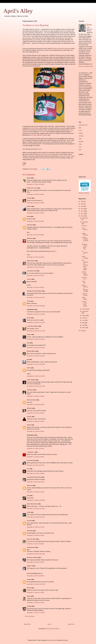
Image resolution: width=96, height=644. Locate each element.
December (85, 218)
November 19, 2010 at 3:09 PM (35, 413)
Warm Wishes (43, 135)
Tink (28, 496)
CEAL (40, 149)
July (83, 318)
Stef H (29, 368)
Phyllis (29, 425)
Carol (80, 130)
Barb (80, 128)
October (85, 309)
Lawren (29, 417)
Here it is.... (85, 226)
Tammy (29, 198)
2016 (82, 201)
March (84, 328)
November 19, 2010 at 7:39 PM (35, 473)
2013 (82, 209)
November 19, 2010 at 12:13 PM (36, 376)
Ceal (28, 343)
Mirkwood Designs (34, 128)
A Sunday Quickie (85, 294)
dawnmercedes (31, 400)
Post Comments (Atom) (53, 629)
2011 (82, 214)
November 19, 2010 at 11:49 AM (36, 356)
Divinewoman (31, 547)
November (85, 222)
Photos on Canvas (84, 193)
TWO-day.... (84, 282)
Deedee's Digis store (44, 154)
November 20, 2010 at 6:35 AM (35, 544)
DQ (28, 359)
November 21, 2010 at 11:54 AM (36, 613)
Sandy (29, 178)
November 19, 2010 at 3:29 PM (35, 431)
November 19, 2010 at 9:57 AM (35, 287)
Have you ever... (84, 278)
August (84, 315)
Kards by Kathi (31, 539)
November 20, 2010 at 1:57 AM (35, 527)
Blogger (66, 640)
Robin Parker (31, 261)
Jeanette (81, 136)
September (85, 311)
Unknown (30, 225)
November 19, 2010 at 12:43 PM (36, 386)
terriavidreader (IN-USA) (34, 477)
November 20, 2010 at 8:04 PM (35, 576)
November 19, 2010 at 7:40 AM (35, 213)
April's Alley (18, 11)
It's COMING (85, 253)
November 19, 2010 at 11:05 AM (36, 314)
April (90, 25)
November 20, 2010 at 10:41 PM (36, 584)
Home (49, 624)
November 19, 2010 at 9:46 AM (35, 257)
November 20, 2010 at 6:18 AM (35, 535)
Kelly (80, 139)
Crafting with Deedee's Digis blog (61, 48)
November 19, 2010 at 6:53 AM (35, 194)
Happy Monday (85, 234)
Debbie (81, 133)
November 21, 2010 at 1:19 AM (35, 592)
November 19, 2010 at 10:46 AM (36, 306)
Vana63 (29, 606)
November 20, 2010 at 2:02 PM (35, 562)
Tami (80, 147)
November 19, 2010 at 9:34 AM (35, 235)
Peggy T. (29, 566)
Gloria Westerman (32, 504)
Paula (29, 216)
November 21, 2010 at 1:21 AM (35, 603)
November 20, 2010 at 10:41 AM (36, 554)
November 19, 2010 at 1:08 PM (35, 396)
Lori (28, 469)
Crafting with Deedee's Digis (67, 156)
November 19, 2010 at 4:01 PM (35, 448)
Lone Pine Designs (32, 326)
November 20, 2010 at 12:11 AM (36, 517)
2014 (82, 206)
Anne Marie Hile (32, 271)
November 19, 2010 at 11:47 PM (36, 509)
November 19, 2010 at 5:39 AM (35, 184)
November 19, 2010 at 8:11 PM (35, 482)
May (84, 323)
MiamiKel (30, 238)
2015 (82, 204)
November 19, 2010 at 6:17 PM (35, 465)
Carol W (29, 521)
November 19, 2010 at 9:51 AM (35, 276)
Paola (80, 144)
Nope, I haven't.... (85, 230)
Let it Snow (42, 132)
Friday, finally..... (85, 298)
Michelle (29, 408)
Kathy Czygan (31, 380)
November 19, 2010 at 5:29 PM (35, 457)
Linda (29, 512)
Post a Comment (30, 616)
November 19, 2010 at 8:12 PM (35, 492)
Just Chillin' (34, 135)
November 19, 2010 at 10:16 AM (36, 297)
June (84, 320)
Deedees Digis (30, 36)
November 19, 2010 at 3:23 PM (35, 421)
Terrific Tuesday (85, 257)
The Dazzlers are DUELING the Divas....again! (85, 265)
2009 (82, 331)
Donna (29, 588)
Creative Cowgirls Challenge (85, 240)
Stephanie (30, 390)
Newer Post (27, 624)
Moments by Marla (32, 557)
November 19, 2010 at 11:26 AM (36, 339)
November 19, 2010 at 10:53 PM (36, 500)
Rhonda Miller (31, 351)
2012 (82, 211)
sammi (29, 579)
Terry (80, 150)
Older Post (71, 624)
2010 (82, 216)
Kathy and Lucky (32, 188)
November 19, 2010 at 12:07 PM (36, 364)
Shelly (29, 596)
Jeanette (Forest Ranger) (34, 291)
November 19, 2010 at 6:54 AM (35, 203)
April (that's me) (83, 125)
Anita (28, 301)
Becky (29, 318)
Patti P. (29, 206)
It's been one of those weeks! (84, 304)
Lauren (29, 279)
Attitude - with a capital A (85, 273)
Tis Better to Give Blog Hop (84, 247)
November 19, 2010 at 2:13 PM (35, 405)
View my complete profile (86, 66)
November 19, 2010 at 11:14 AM (36, 322)
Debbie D (30, 485)
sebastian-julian (52, 640)
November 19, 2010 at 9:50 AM (35, 267)
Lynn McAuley (31, 460)
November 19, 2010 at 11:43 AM (36, 348)
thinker (29, 334)
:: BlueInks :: (31, 452)
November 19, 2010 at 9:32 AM (35, 221)
